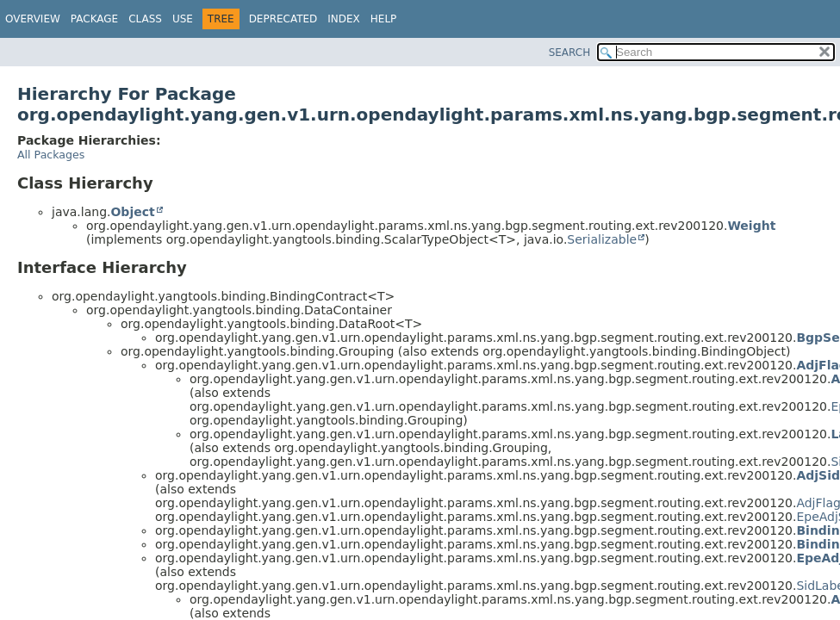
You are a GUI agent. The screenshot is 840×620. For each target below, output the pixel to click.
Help (384, 19)
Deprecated (283, 19)
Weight (751, 226)
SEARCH (570, 53)
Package (94, 19)
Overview (33, 19)
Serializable (602, 239)
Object (132, 212)
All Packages (51, 155)
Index (344, 19)
